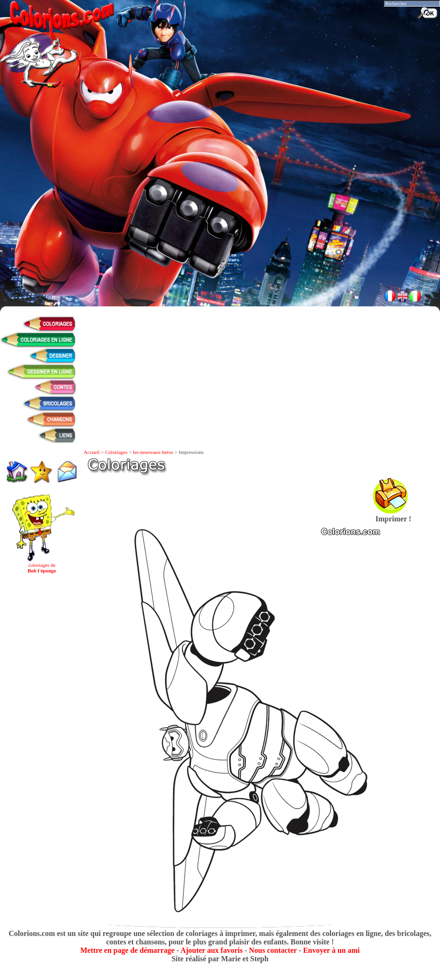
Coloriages (117, 452)
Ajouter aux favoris (211, 950)
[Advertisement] (220, 215)
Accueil (92, 452)
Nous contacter (273, 950)
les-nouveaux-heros (153, 452)
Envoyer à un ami (331, 950)
